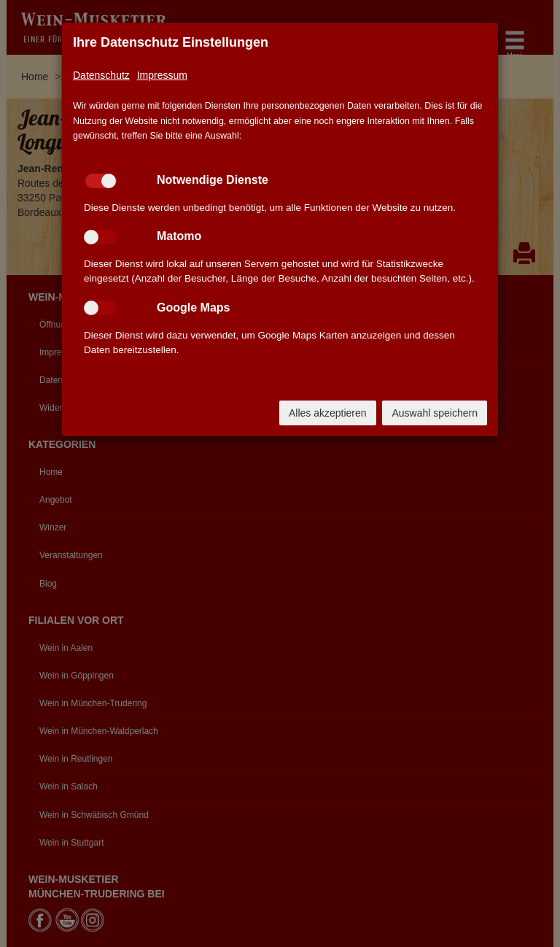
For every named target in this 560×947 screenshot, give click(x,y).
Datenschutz (101, 75)
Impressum (162, 75)
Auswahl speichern (435, 413)
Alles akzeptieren (328, 413)
